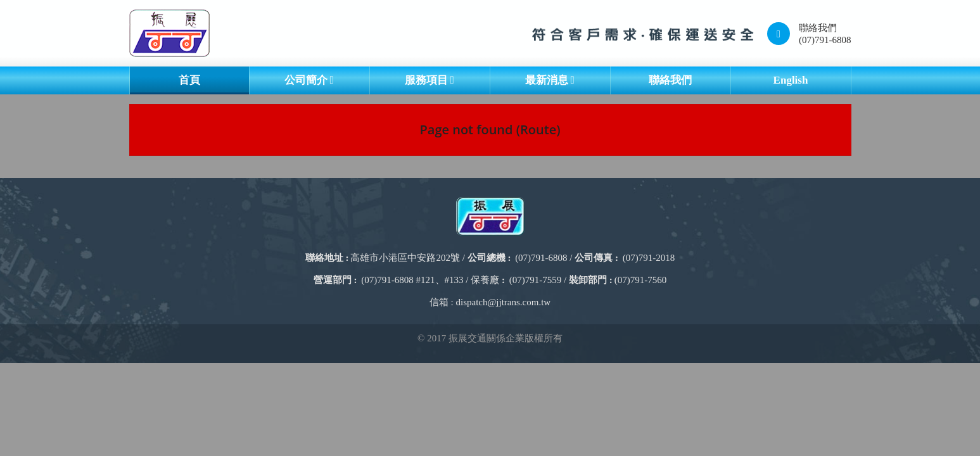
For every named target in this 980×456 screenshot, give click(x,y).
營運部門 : (335, 280)
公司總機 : (489, 258)
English (791, 80)
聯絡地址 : (327, 258)
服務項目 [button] (429, 80)
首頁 (189, 80)
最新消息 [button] (550, 80)
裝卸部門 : (591, 280)
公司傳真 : (596, 258)
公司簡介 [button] (309, 80)
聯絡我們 (670, 80)
